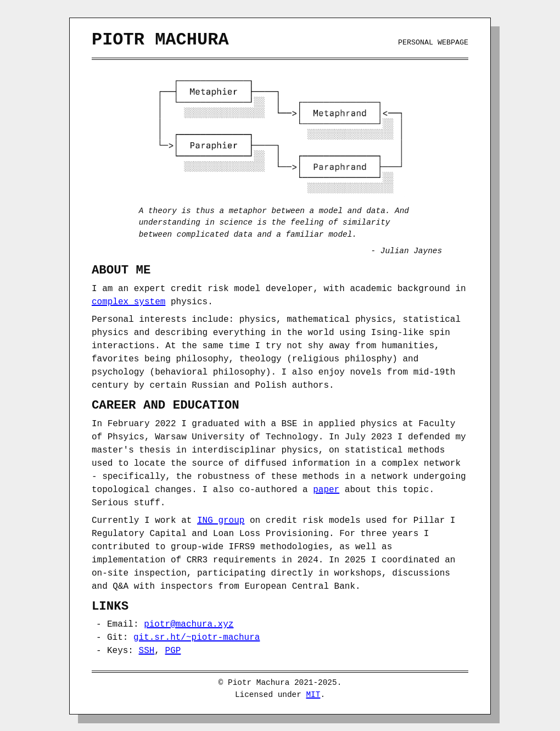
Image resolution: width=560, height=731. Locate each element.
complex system (128, 301)
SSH (147, 650)
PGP (173, 650)
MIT (313, 694)
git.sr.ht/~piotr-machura (197, 637)
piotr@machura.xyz (189, 623)
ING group (221, 520)
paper (326, 489)
